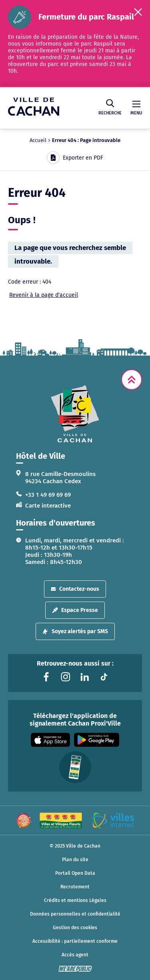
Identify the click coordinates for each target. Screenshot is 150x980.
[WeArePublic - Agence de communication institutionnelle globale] (75, 969)
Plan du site (75, 860)
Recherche (110, 107)
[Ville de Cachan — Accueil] (34, 113)
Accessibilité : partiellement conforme (75, 941)
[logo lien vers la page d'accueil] (75, 414)
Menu (136, 108)
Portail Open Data (75, 873)
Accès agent (75, 955)
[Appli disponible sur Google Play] (97, 740)
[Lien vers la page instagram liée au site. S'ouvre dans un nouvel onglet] (66, 677)
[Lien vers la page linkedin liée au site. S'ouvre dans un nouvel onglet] (85, 677)
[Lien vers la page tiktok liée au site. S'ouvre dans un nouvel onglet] (104, 677)
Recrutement (75, 887)
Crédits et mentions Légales (75, 900)
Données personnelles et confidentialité (75, 914)
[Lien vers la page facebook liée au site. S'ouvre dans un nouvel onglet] (46, 677)
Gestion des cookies (75, 928)
